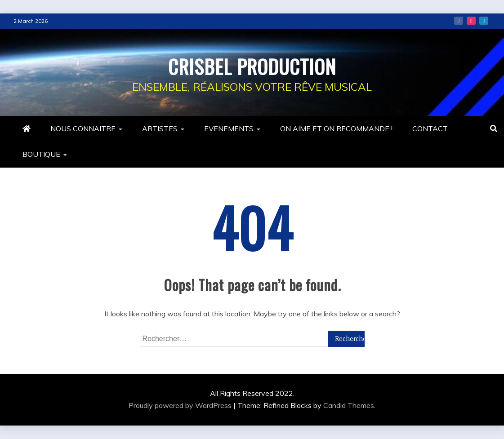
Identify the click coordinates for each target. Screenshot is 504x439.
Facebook (459, 21)
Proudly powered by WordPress (181, 405)
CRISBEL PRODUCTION (252, 65)
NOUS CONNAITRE (83, 129)
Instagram (471, 21)
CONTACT (430, 129)
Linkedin (484, 21)
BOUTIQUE (41, 154)
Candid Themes (349, 405)
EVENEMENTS (229, 129)
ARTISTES (160, 129)
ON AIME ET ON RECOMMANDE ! (336, 129)
